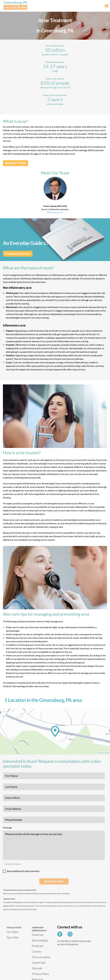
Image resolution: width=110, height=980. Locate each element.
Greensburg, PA (15, 2)
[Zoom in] (4, 712)
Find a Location (41, 957)
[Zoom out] (4, 716)
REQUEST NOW (15, 163)
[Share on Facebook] (61, 935)
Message (7, 827)
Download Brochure (18, 254)
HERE (107, 753)
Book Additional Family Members (23, 871)
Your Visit (12, 937)
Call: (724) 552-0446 (15, 7)
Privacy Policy (40, 974)
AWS (102, 753)
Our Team (12, 932)
